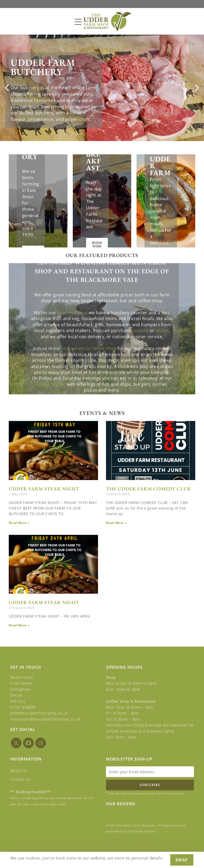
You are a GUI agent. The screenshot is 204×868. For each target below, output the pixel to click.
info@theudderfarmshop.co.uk (39, 713)
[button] (7, 88)
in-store (140, 394)
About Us (19, 770)
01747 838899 (23, 707)
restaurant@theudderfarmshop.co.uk (45, 719)
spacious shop (73, 376)
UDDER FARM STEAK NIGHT (44, 489)
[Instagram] (41, 743)
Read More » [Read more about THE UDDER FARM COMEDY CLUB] (116, 523)
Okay (182, 860)
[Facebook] (28, 743)
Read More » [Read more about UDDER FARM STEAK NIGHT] (19, 523)
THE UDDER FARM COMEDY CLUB (148, 489)
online (162, 394)
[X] (16, 743)
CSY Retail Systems (142, 831)
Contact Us (20, 779)
